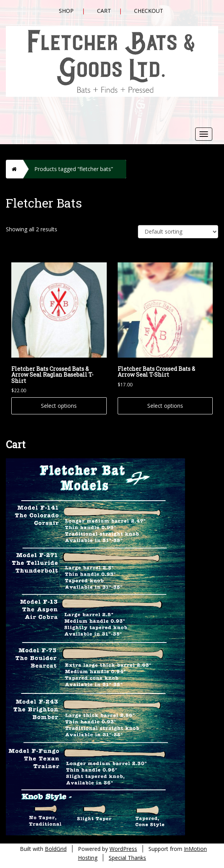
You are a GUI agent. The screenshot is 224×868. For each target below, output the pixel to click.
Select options (59, 406)
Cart (104, 11)
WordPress (123, 849)
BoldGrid (56, 849)
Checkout (149, 11)
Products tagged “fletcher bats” (74, 169)
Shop (66, 11)
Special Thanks (127, 858)
